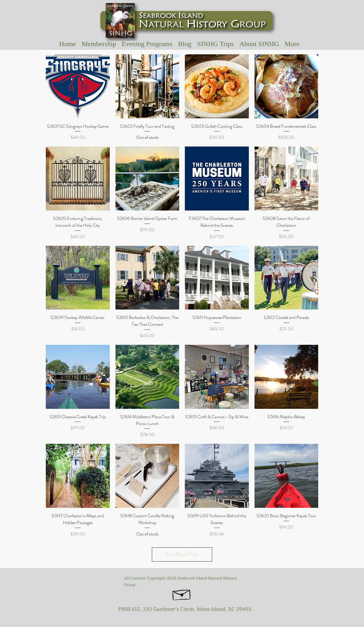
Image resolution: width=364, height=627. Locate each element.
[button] (215, 44)
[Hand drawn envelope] (182, 593)
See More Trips (182, 554)
